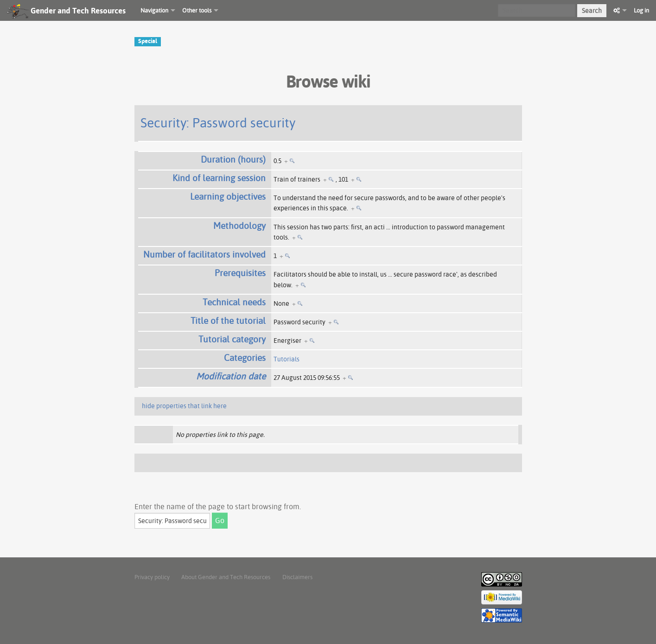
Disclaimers (297, 577)
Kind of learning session (219, 178)
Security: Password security (218, 123)
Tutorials (287, 359)
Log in (641, 10)
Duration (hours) (233, 159)
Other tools (197, 10)
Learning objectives (228, 196)
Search (592, 11)
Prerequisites (240, 273)
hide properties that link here (184, 406)
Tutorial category (232, 339)
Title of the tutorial (228, 321)
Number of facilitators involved (204, 254)
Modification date (231, 376)
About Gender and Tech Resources (226, 577)
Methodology (239, 226)
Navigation (154, 10)
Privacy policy (152, 577)
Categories (245, 358)
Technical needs (234, 302)
